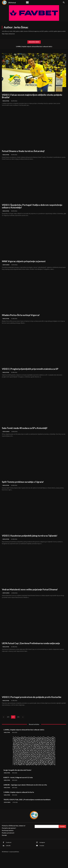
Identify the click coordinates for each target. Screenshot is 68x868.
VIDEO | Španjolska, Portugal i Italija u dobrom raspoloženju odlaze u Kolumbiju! (32, 206)
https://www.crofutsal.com (8, 34)
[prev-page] (4, 717)
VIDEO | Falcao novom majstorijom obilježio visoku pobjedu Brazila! (32, 96)
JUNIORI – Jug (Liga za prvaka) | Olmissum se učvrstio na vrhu (25, 785)
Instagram (42, 842)
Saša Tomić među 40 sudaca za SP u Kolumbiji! (25, 428)
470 (8, 717)
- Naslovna (6, 101)
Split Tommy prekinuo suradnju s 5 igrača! (23, 482)
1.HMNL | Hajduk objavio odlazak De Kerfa (19, 792)
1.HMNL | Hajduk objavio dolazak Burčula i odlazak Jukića (34, 46)
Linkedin (8, 846)
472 (18, 717)
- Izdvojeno (6, 265)
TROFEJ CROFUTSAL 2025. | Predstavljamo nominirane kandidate (27, 800)
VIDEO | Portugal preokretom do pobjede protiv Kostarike (32, 697)
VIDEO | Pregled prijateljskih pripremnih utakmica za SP (30, 369)
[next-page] (23, 717)
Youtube (42, 846)
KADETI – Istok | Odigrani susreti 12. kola (18, 777)
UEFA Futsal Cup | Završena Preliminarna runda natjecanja (31, 643)
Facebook (9, 842)
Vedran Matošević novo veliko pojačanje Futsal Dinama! (30, 589)
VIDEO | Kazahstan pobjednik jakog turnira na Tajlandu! (30, 536)
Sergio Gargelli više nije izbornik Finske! (17, 770)
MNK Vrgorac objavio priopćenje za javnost (24, 261)
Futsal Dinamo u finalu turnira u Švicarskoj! (23, 151)
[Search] (62, 826)
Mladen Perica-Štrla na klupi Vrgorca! (21, 315)
